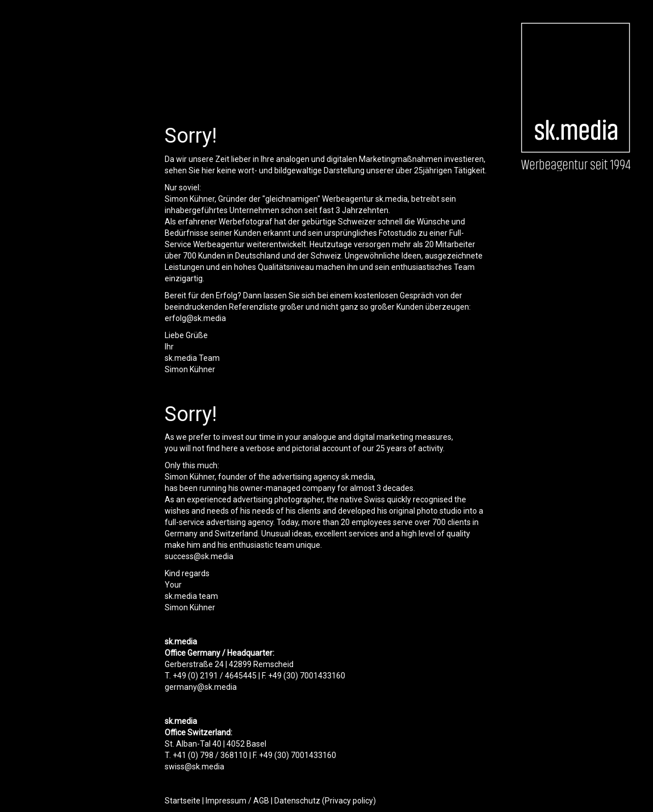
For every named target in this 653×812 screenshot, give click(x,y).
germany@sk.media (201, 687)
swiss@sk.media (194, 767)
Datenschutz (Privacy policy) (325, 801)
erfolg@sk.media (195, 318)
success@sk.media (199, 556)
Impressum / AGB (237, 801)
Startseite (183, 801)
